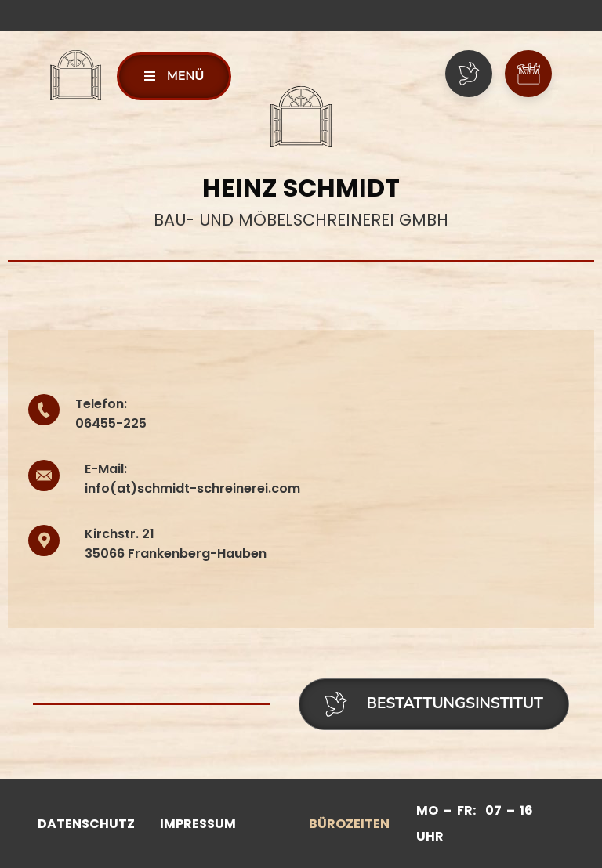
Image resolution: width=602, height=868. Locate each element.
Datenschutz (86, 824)
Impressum (198, 824)
